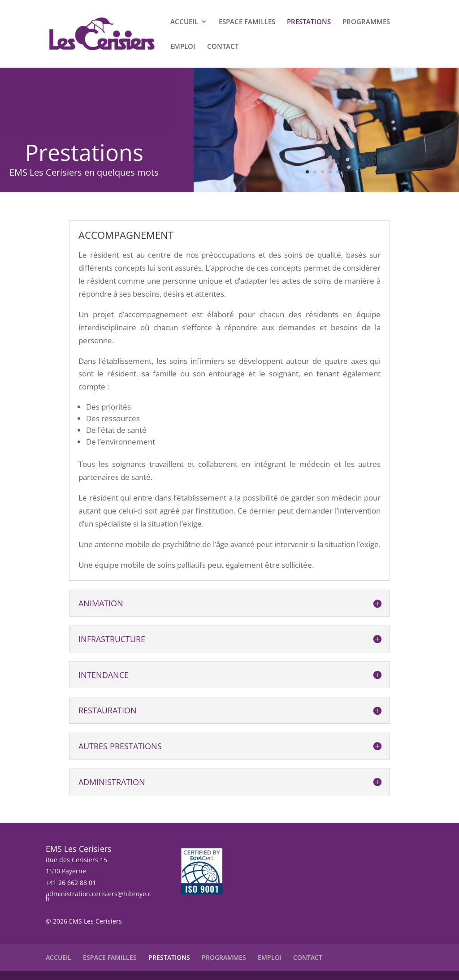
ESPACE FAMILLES (247, 22)
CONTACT (223, 47)
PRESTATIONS (309, 22)
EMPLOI (183, 47)
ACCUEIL (184, 22)
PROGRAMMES (366, 22)
